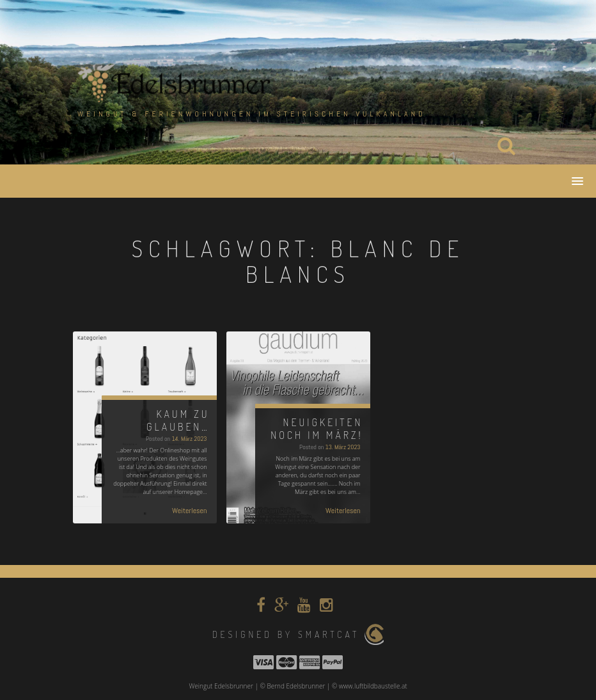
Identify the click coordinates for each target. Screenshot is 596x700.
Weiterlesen (190, 511)
